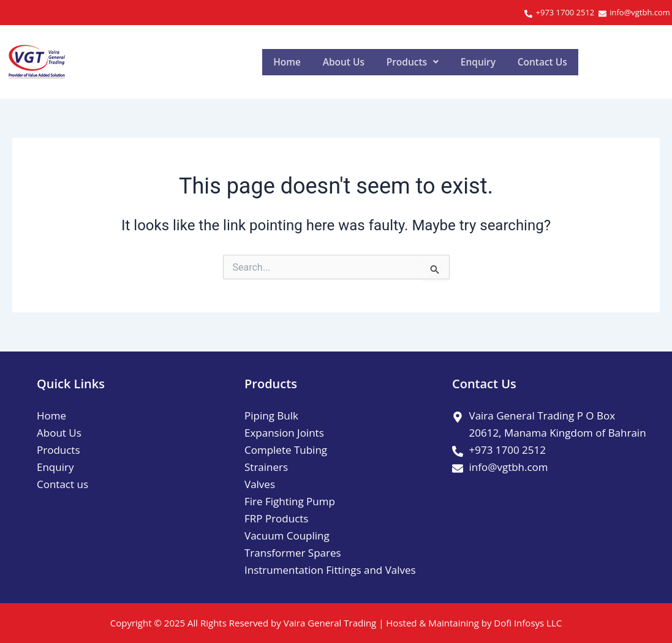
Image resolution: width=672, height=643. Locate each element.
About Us (368, 62)
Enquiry (538, 62)
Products (455, 62)
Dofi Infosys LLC (528, 623)
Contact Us (621, 62)
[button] (455, 62)
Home (295, 62)
